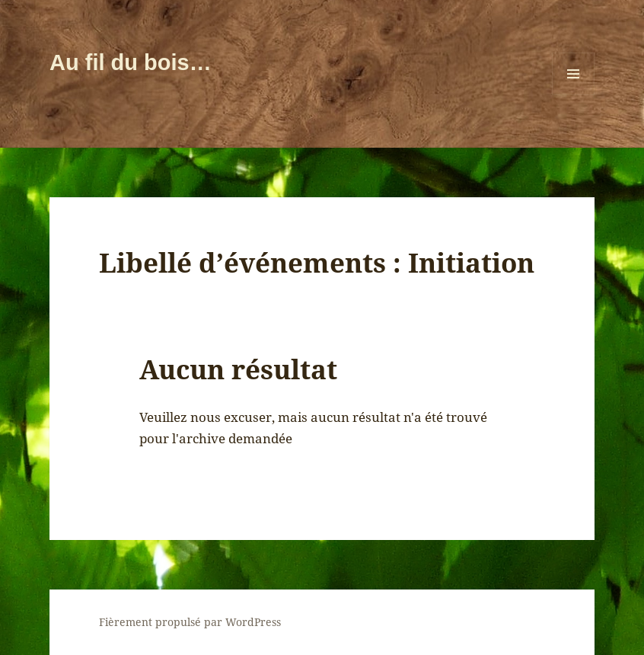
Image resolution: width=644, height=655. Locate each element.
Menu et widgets (574, 95)
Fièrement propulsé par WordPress (190, 622)
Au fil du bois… (131, 62)
